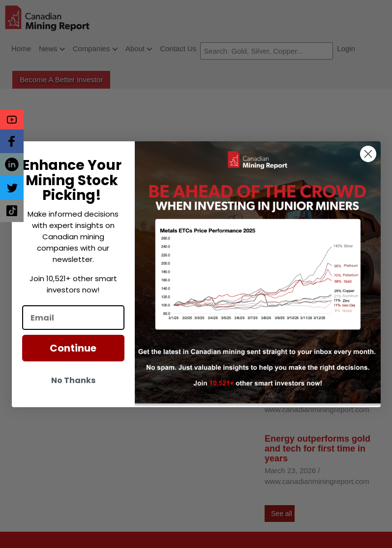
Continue (73, 348)
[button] (12, 120)
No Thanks (73, 380)
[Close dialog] (368, 154)
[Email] (73, 318)
